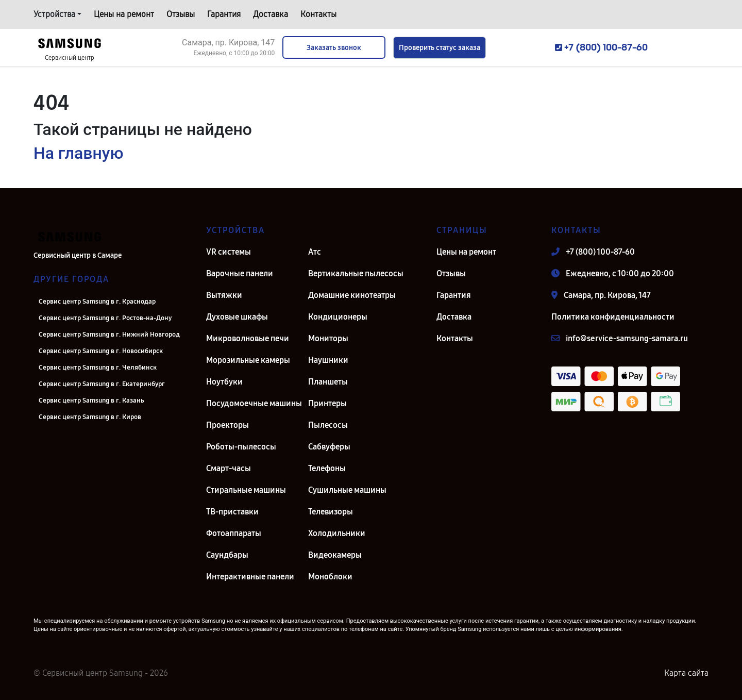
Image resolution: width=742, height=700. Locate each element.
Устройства (54, 14)
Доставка (271, 14)
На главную (78, 153)
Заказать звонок (334, 48)
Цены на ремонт (124, 14)
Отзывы (181, 14)
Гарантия (224, 14)
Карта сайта (686, 673)
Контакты (318, 14)
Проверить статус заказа (440, 48)
